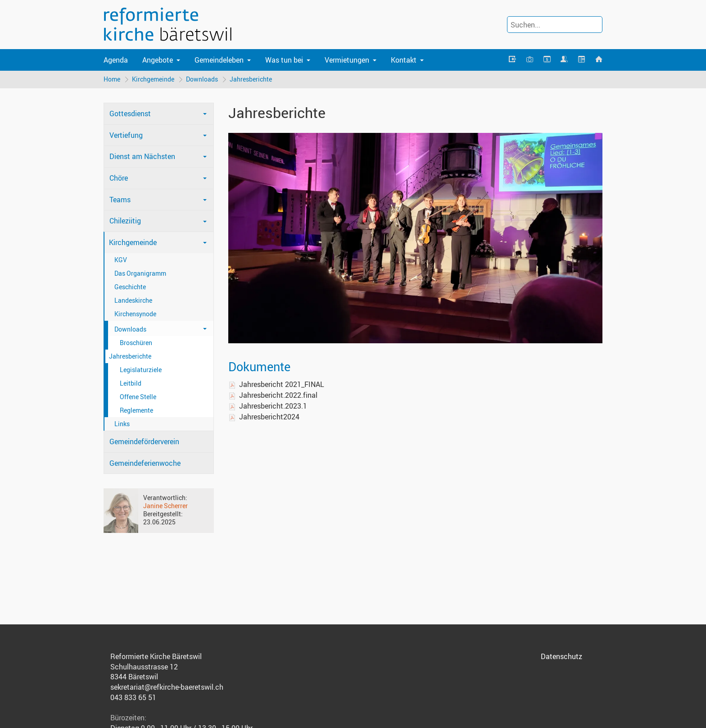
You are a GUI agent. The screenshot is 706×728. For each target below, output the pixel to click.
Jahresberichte (251, 79)
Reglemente (136, 410)
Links (122, 424)
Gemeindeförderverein (144, 441)
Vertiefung (126, 135)
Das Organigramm (140, 273)
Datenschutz (561, 656)
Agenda (116, 60)
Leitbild (131, 383)
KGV (121, 260)
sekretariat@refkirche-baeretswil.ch (167, 687)
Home (112, 79)
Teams (120, 200)
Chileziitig (125, 221)
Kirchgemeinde (153, 79)
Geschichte (130, 287)
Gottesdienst (130, 114)
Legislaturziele (141, 370)
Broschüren (136, 343)
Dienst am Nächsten (142, 156)
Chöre (119, 178)
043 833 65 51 (133, 697)
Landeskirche (133, 300)
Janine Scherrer (165, 506)
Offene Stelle (138, 397)
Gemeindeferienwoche (145, 463)
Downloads (202, 79)
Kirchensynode (135, 314)
